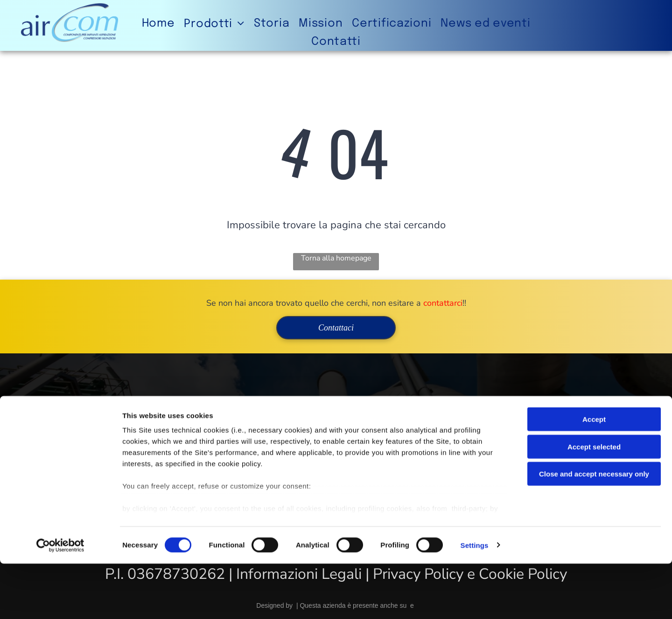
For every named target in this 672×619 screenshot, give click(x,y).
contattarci (443, 303)
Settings (475, 601)
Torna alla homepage (336, 258)
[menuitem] (158, 24)
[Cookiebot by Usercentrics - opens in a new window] (60, 601)
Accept (594, 475)
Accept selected (594, 502)
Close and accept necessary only (594, 530)
